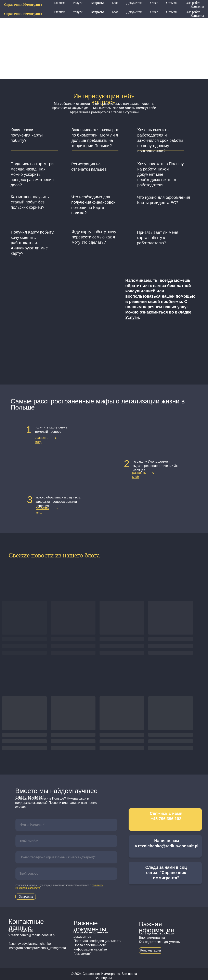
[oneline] (66, 874)
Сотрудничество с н (154, 933)
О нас (154, 12)
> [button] (56, 438)
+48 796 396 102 (145, 5)
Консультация (151, 950)
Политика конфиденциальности (97, 941)
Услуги (78, 12)
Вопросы (97, 12)
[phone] (66, 857)
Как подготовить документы (160, 942)
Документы (134, 12)
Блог (115, 12)
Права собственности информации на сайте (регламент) (90, 949)
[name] (66, 825)
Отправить (26, 896)
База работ (193, 12)
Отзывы (172, 12)
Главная (59, 12)
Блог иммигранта (152, 938)
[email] (66, 841)
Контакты (197, 16)
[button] (35, 138)
